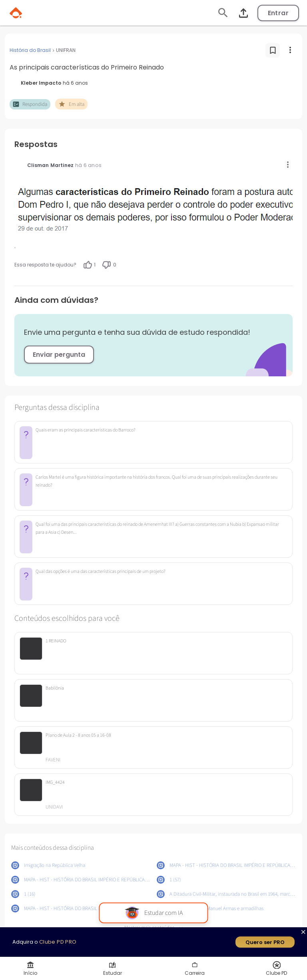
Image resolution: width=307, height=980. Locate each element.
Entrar (278, 13)
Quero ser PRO (265, 942)
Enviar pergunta (59, 355)
